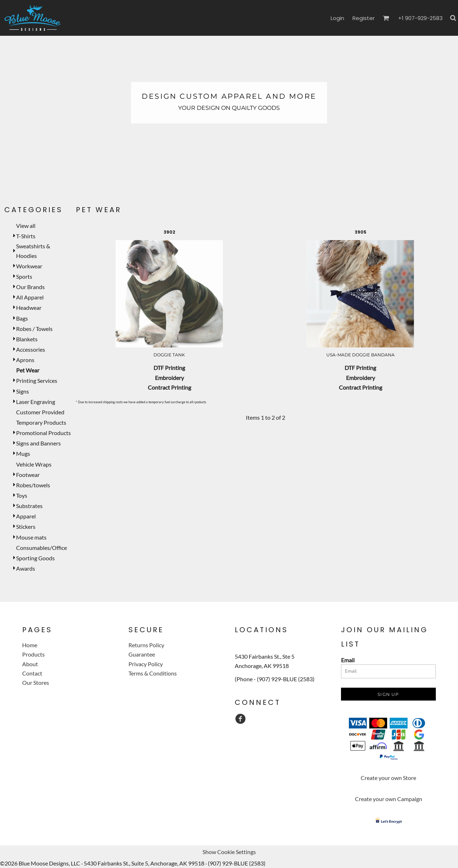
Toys (22, 495)
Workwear (29, 266)
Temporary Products (41, 422)
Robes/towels (33, 485)
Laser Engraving (36, 402)
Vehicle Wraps (34, 464)
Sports (24, 276)
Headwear (29, 308)
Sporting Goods (35, 558)
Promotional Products (43, 433)
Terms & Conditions (153, 673)
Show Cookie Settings (229, 852)
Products (33, 654)
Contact (32, 673)
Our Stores (36, 682)
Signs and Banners (38, 443)
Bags (22, 318)
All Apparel (30, 297)
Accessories (31, 349)
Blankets (27, 339)
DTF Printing (169, 368)
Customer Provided (40, 412)
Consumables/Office (42, 548)
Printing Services (37, 381)
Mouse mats (31, 537)
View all (26, 226)
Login (337, 18)
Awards (26, 568)
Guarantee (142, 654)
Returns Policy (146, 645)
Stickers (26, 526)
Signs (23, 391)
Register (364, 18)
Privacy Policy (146, 664)
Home (30, 645)
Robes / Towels (34, 329)
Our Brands (30, 287)
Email (348, 660)
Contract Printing (169, 387)
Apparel (26, 516)
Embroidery (169, 378)
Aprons (25, 360)
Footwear (28, 475)
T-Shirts (26, 236)
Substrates (29, 506)
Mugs (23, 453)
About (30, 664)
